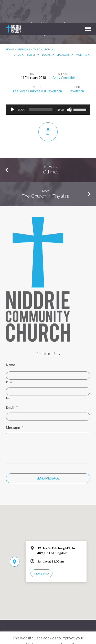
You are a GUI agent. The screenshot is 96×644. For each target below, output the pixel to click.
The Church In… (44, 26)
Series (33, 32)
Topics (18, 32)
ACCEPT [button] (48, 636)
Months (83, 32)
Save (48, 109)
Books (48, 32)
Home (10, 26)
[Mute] (69, 87)
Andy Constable (64, 55)
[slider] (41, 87)
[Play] (13, 87)
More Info (41, 551)
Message (15, 405)
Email (12, 384)
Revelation (76, 68)
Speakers (65, 32)
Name (10, 342)
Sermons (24, 26)
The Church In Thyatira (46, 173)
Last (9, 375)
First (9, 359)
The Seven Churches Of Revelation (37, 68)
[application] (48, 87)
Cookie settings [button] (67, 628)
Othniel (50, 149)
